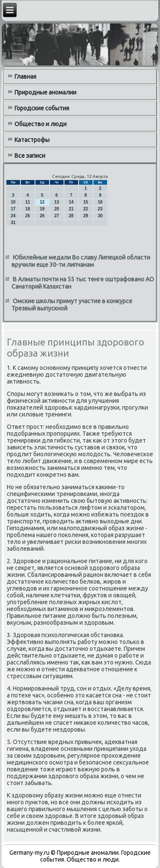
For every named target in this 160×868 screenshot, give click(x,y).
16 (100, 202)
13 (57, 202)
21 (71, 209)
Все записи (30, 156)
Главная (25, 77)
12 (42, 202)
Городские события (42, 108)
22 (86, 209)
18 (28, 209)
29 (86, 216)
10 (13, 202)
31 (13, 223)
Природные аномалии (45, 92)
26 (42, 216)
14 (71, 202)
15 (86, 202)
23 (100, 209)
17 (13, 209)
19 (42, 209)
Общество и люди (41, 124)
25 (28, 216)
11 (28, 202)
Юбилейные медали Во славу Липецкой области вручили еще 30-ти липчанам (81, 261)
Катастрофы (32, 140)
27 (57, 216)
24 (13, 216)
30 (100, 216)
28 (71, 216)
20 (57, 209)
